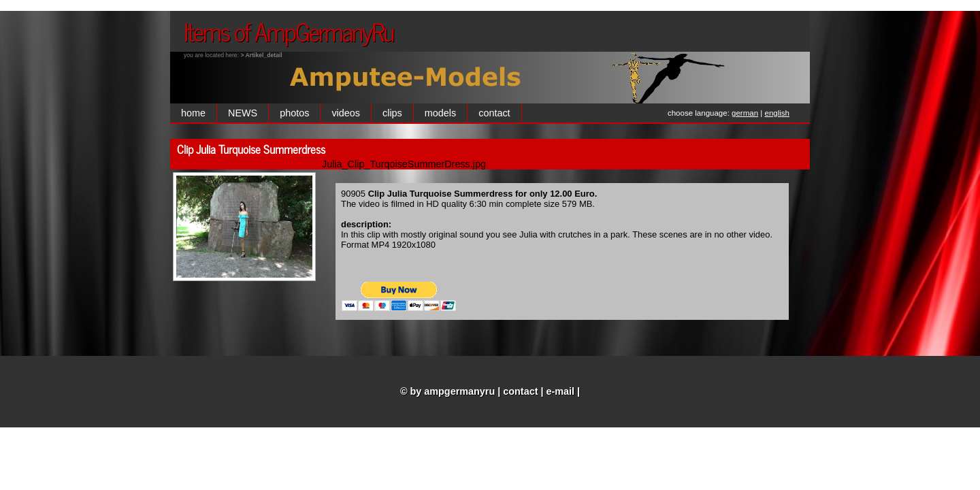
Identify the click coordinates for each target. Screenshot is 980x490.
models (440, 113)
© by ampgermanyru (447, 391)
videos (346, 113)
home (193, 113)
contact (494, 113)
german (745, 113)
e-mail (561, 391)
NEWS (243, 113)
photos (294, 113)
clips (392, 113)
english (778, 113)
